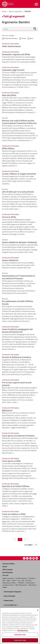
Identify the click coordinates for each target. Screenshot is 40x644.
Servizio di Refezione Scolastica (16, 357)
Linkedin (37, 558)
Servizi (5, 566)
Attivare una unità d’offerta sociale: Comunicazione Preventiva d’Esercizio (19, 122)
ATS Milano (32, 578)
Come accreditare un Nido (14, 514)
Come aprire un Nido (11, 461)
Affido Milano (8, 148)
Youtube (30, 558)
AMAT (14, 581)
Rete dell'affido (9, 95)
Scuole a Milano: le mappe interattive (19, 174)
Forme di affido (9, 217)
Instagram (34, 558)
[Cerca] (35, 29)
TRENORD (21, 583)
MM (23, 581)
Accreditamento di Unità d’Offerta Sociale (17, 302)
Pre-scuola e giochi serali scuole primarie (17, 384)
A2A (19, 581)
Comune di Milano (9, 564)
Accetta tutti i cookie (20, 640)
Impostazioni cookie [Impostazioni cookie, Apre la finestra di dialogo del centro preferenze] (20, 635)
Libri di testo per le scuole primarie (18, 192)
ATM (4, 581)
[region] (20, 626)
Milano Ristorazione (21, 585)
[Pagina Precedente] (15, 540)
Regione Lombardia (8, 578)
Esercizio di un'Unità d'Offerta (16, 486)
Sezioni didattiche (10, 260)
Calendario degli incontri (13, 70)
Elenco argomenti (16, 11)
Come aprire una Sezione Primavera (18, 436)
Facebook (24, 558)
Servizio (24, 38)
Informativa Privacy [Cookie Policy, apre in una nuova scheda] (23, 631)
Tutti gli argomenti (14, 16)
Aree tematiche (8, 572)
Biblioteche (7, 410)
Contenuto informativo (11, 38)
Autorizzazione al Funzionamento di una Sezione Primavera (18, 277)
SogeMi (5, 587)
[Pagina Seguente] (25, 540)
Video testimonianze (11, 46)
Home (4, 11)
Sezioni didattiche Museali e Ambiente (19, 242)
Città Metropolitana (21, 578)
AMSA (9, 581)
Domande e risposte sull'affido (16, 54)
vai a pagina (28, 545)
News (32, 38)
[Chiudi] (38, 610)
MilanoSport (32, 585)
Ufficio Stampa (7, 569)
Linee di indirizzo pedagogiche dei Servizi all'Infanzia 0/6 (17, 330)
